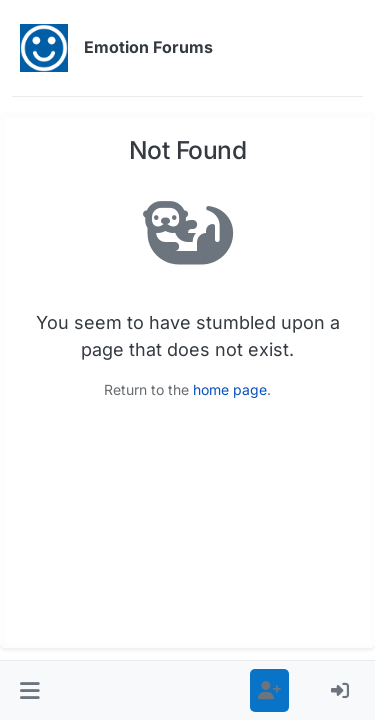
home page (230, 389)
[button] (30, 690)
